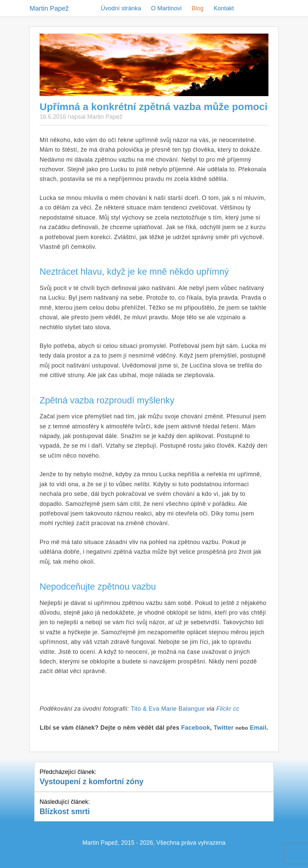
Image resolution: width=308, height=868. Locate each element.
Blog (198, 8)
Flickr (224, 709)
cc (236, 709)
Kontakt (224, 8)
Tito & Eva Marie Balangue (169, 709)
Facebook (196, 728)
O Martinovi (166, 8)
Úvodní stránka (121, 8)
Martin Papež (49, 8)
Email (258, 728)
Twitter (224, 728)
